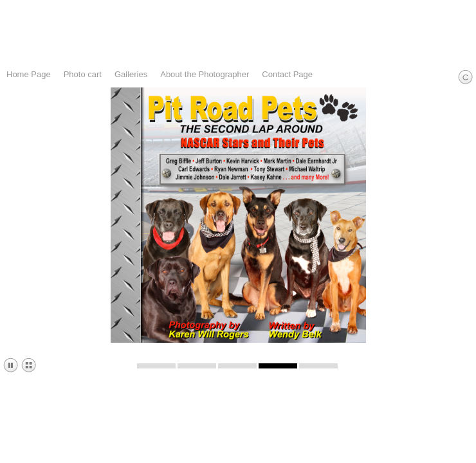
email (467, 454)
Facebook (429, 454)
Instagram (448, 454)
